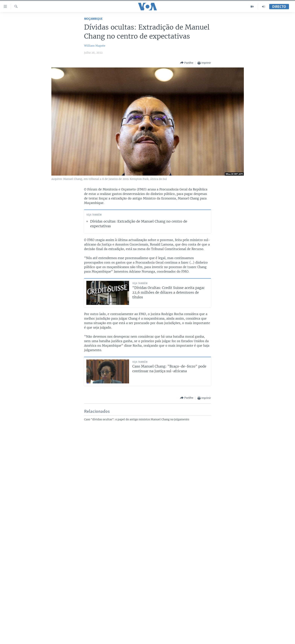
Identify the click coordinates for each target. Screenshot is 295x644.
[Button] (187, 63)
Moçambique (93, 19)
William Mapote (95, 46)
